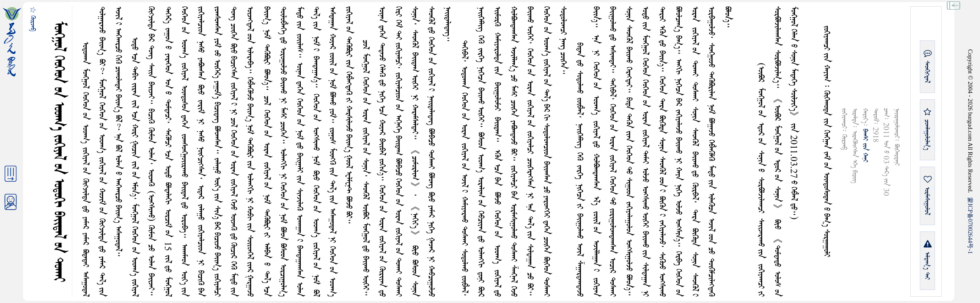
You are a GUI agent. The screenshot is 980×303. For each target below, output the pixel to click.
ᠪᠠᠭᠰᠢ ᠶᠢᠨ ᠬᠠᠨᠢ (865, 146)
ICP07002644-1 (970, 226)
